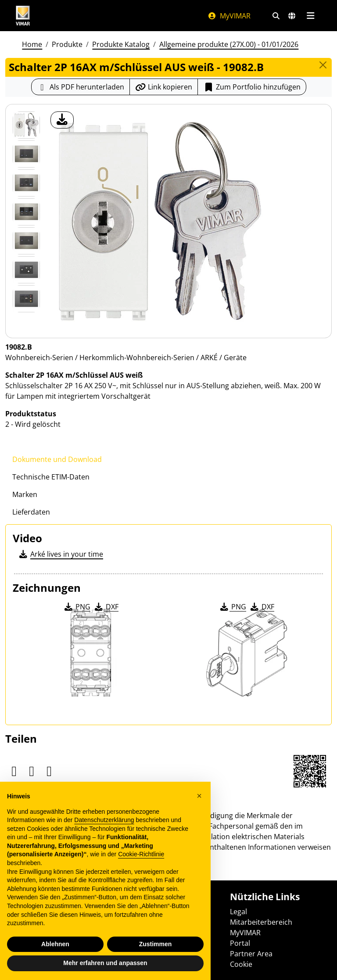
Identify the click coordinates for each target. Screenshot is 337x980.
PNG (77, 607)
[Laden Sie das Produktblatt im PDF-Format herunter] (81, 87)
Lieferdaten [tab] (31, 512)
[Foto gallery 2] (26, 183)
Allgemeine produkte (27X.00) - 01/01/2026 (229, 44)
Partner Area (251, 954)
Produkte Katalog (121, 44)
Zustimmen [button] (156, 944)
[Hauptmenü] (310, 16)
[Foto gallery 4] (26, 241)
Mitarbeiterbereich (261, 922)
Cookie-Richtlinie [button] (141, 854)
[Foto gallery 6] (26, 299)
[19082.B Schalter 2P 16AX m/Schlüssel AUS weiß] (26, 125)
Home (32, 44)
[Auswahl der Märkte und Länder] (292, 16)
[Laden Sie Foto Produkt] (62, 120)
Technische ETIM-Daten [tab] (51, 477)
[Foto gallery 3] (26, 212)
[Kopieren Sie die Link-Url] (164, 87)
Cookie (241, 964)
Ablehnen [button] (55, 944)
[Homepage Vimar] (23, 16)
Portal (240, 943)
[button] (199, 796)
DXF (106, 607)
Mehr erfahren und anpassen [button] (105, 963)
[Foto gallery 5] (26, 270)
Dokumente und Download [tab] (57, 459)
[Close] (323, 65)
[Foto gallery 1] (26, 154)
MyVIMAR (229, 16)
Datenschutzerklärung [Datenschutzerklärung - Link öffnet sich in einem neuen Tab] (104, 820)
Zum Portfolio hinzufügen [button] (252, 87)
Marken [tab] (25, 494)
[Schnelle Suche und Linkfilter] (276, 16)
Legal (238, 912)
